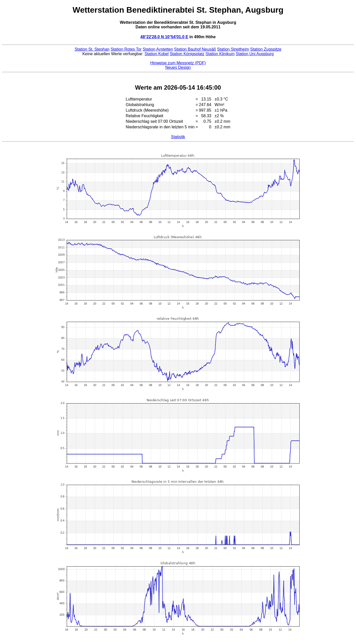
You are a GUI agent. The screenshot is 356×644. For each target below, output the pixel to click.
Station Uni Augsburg (255, 54)
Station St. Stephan (92, 49)
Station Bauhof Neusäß (195, 49)
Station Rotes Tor (126, 49)
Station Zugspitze (266, 49)
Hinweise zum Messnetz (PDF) (178, 63)
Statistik (178, 137)
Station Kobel (157, 54)
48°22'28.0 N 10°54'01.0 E (164, 37)
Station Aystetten (158, 49)
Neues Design (178, 67)
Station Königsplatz (187, 54)
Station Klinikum (220, 54)
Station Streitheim (233, 49)
